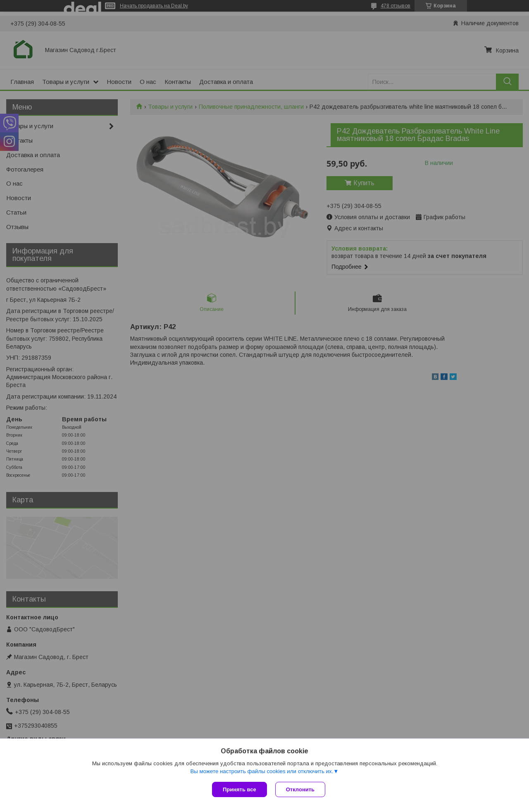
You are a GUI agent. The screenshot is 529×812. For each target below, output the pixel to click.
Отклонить (300, 789)
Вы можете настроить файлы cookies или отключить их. (262, 771)
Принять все (239, 789)
